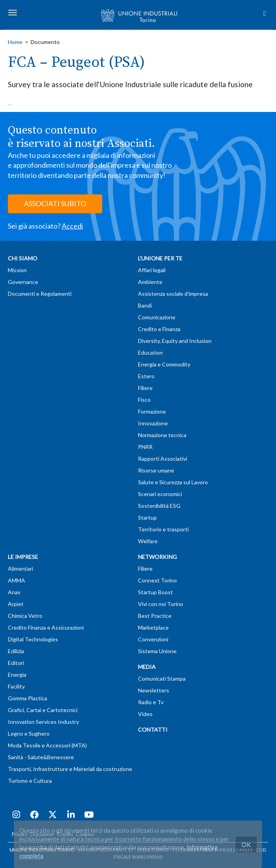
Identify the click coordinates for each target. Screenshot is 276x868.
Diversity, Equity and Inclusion (175, 341)
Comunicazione (157, 317)
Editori (16, 663)
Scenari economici (160, 494)
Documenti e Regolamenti (40, 294)
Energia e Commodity (164, 364)
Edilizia (16, 651)
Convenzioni (153, 639)
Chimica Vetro (25, 616)
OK (246, 844)
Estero (146, 376)
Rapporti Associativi (163, 459)
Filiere (145, 388)
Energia (17, 675)
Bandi (145, 305)
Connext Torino (157, 580)
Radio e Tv (151, 702)
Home (15, 42)
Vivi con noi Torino (161, 604)
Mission (17, 270)
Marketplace (153, 627)
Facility (16, 686)
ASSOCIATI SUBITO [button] (55, 203)
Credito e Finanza (159, 329)
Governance (23, 282)
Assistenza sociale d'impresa (173, 294)
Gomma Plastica (28, 698)
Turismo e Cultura (30, 781)
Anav (14, 592)
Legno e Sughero (29, 733)
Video (145, 714)
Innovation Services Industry (43, 722)
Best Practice (155, 616)
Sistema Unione (157, 651)
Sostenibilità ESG (159, 506)
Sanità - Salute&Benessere (41, 757)
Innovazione (153, 423)
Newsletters (154, 690)
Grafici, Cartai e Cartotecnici (43, 710)
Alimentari (20, 569)
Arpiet (16, 604)
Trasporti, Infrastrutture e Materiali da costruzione (70, 769)
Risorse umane (156, 470)
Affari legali (152, 270)
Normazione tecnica (162, 435)
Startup (147, 517)
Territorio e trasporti (163, 529)
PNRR (145, 447)
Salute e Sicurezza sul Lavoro (173, 482)
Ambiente (150, 282)
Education (150, 353)
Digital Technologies (33, 639)
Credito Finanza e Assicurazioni (46, 627)
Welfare (148, 541)
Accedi (72, 226)
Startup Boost (155, 592)
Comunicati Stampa (162, 678)
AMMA (17, 580)
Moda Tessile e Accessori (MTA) (47, 745)
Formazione (152, 411)
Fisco (144, 400)
